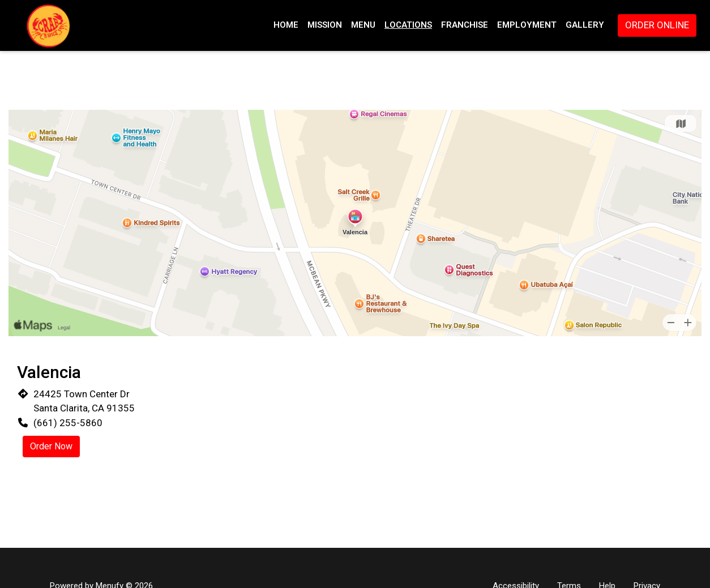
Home (286, 25)
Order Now (51, 446)
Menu (363, 25)
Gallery (585, 25)
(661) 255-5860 (68, 423)
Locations (408, 25)
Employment (527, 25)
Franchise (465, 25)
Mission (325, 25)
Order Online (657, 25)
